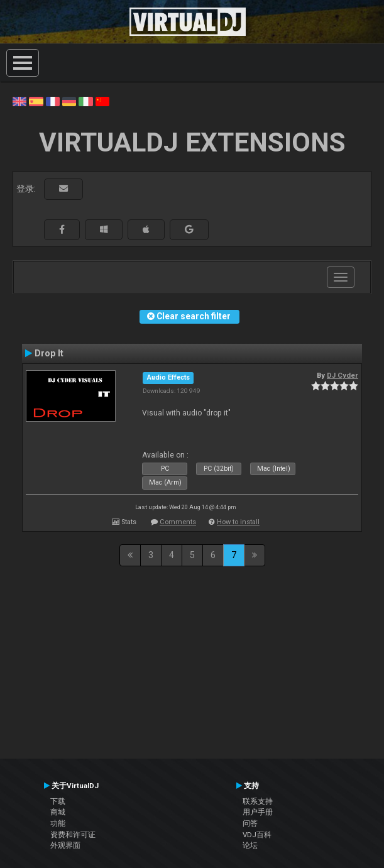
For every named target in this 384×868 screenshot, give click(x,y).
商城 (58, 812)
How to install (238, 522)
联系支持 (258, 801)
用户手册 (258, 812)
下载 (58, 801)
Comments (178, 522)
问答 (250, 823)
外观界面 (65, 845)
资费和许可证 (73, 835)
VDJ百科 (257, 835)
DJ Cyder (343, 375)
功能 (58, 823)
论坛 (250, 845)
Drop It (49, 353)
